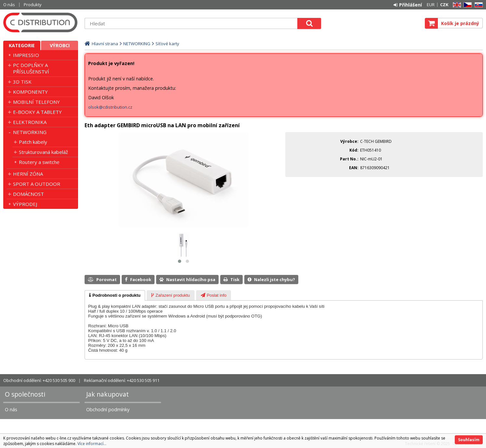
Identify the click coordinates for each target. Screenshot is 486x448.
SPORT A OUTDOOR (37, 184)
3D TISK (22, 82)
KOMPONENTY (30, 92)
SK (478, 5)
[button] (180, 261)
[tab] (115, 295)
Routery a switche (39, 162)
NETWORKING (30, 132)
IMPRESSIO (26, 55)
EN (456, 5)
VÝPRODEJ (25, 204)
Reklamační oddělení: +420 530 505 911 (122, 380)
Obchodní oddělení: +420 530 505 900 (39, 380)
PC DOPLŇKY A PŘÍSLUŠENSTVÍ (31, 68)
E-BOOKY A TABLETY (37, 112)
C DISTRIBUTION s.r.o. (41, 22)
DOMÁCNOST (28, 194)
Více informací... (92, 444)
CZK (444, 5)
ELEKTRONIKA (30, 122)
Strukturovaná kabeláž (43, 152)
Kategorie (22, 45)
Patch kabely (33, 142)
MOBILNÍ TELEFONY (36, 102)
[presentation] (115, 295)
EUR (431, 5)
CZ (466, 5)
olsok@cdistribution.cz (110, 107)
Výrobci (60, 45)
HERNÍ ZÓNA (28, 174)
